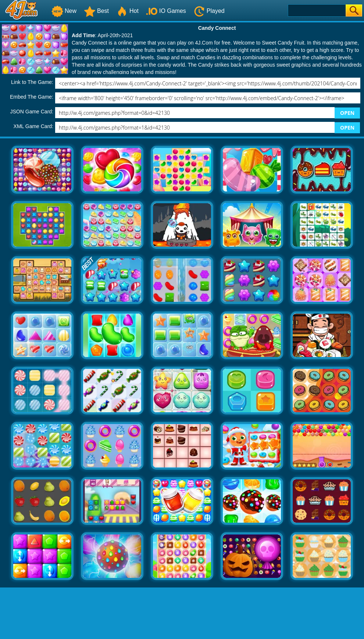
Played (209, 11)
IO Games (166, 11)
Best (96, 11)
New (64, 11)
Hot (127, 11)
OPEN (347, 113)
